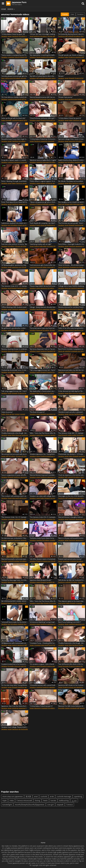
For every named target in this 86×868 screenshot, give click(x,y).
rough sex (21, 225)
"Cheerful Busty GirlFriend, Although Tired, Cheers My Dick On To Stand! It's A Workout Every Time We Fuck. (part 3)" (43, 118)
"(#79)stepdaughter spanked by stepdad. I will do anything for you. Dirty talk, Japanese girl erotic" (15, 265)
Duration (80, 14)
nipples (67, 708)
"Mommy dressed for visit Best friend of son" (71, 307)
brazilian (16, 561)
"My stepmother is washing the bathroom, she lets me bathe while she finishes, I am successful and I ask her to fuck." (43, 55)
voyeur (17, 414)
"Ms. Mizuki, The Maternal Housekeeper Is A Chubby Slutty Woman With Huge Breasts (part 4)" (71, 181)
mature (43, 183)
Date (72, 14)
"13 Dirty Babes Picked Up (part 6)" (70, 118)
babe (67, 57)
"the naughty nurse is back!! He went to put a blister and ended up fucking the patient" (71, 202)
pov (66, 162)
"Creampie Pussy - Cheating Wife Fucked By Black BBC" (43, 643)
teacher (77, 162)
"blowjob (4, 603)
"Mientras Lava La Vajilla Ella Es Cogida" (43, 160)
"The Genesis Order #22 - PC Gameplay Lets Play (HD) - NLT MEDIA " (71, 433)
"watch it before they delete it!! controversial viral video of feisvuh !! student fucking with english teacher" (71, 160)
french (17, 57)
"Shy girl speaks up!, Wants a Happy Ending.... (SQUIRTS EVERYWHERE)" (71, 55)
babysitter (43, 246)
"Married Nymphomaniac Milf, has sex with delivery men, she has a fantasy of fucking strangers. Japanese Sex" (43, 97)
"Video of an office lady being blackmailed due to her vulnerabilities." (71, 328)
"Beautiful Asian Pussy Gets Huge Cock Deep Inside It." (15, 139)
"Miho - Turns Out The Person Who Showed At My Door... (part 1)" (43, 433)
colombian (27, 456)
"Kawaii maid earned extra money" (70, 559)
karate (53, 800)
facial (38, 57)
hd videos (22, 36)
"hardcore (61, 36)
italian (45, 267)
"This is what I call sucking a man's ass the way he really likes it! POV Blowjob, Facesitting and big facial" (15, 496)
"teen (3, 78)
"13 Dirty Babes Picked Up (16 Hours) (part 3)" (43, 139)
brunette (9, 120)
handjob (46, 204)
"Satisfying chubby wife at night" (41, 244)
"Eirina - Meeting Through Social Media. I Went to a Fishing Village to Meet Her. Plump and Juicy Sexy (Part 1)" (15, 181)
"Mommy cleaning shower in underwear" (15, 349)
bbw (70, 183)
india (12, 800)
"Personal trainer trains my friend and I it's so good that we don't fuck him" (43, 328)
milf (66, 36)
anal (9, 288)
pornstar (74, 99)
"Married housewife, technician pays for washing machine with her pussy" (15, 559)
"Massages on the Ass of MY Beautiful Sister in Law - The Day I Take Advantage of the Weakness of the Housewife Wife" (71, 496)
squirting (43, 57)
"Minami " (61, 76)
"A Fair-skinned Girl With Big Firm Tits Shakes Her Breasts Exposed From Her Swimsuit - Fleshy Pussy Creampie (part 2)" (71, 391)
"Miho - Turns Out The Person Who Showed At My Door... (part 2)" (43, 601)
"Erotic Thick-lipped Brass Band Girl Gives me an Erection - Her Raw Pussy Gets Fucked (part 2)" (15, 202)
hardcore (15, 36)
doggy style (69, 204)
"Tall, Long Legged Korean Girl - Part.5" (14, 391)
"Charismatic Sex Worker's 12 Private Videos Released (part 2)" (71, 454)
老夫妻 (28, 796)
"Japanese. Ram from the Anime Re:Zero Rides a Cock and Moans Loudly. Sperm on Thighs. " (15, 706)
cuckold (71, 36)
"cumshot (33, 267)
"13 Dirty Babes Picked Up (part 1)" (41, 706)
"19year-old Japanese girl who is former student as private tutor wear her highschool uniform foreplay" (43, 202)
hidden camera (25, 351)
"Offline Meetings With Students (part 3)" (15, 307)
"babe (3, 120)
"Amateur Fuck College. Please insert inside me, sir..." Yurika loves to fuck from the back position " (15, 727)
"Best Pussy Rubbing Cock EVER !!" (69, 622)
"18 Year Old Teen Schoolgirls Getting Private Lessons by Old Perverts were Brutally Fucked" (43, 34)
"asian (32, 99)
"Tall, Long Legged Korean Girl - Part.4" (42, 370)
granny (82, 708)
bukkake (18, 519)
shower (46, 603)
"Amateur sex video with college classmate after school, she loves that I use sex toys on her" (43, 496)
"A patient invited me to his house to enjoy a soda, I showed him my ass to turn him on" (15, 664)
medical (21, 624)
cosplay (52, 540)
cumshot (15, 120)
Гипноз (70, 805)
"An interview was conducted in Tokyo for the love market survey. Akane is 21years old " (15, 538)
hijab (4, 800)
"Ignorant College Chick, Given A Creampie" (71, 139)
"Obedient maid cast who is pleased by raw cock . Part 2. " (71, 412)
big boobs (43, 99)
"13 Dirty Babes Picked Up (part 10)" (13, 34)
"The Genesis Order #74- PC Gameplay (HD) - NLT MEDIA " (43, 517)
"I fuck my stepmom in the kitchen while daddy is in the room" (71, 475)
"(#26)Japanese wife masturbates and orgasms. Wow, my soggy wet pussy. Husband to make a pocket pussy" (15, 643)
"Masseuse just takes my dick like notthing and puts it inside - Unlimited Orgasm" (71, 370)
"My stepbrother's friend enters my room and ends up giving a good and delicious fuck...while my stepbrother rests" (43, 391)
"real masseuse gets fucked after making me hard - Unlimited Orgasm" (43, 265)
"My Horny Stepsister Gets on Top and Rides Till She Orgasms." (43, 349)
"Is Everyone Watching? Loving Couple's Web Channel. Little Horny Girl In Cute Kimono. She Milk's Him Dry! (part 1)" (43, 622)
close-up (68, 99)
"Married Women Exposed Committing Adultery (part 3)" (43, 475)
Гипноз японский (24, 800)
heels (45, 800)
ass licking (24, 78)
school (25, 246)
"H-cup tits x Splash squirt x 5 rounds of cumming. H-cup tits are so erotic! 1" (15, 160)
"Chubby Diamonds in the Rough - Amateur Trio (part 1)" (71, 643)
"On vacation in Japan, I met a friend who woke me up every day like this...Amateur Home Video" (43, 664)
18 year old (51, 36)
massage (48, 78)
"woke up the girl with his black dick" (13, 118)
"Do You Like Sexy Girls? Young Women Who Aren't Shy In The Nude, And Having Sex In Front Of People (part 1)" (15, 685)
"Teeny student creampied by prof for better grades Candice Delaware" (15, 55)
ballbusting (64, 800)
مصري (74, 800)
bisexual (39, 267)
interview (76, 204)
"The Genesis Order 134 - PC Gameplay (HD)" (15, 517)
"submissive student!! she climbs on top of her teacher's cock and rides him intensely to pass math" (15, 223)
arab (22, 330)
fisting (37, 800)
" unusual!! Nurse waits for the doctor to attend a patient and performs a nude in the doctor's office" (15, 622)
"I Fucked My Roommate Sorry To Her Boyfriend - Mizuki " (15, 370)
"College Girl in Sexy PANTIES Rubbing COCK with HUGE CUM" (71, 286)
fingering (72, 57)
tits (82, 225)
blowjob (72, 78)
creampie (11, 57)
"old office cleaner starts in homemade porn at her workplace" (43, 559)
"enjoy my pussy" (7, 412)
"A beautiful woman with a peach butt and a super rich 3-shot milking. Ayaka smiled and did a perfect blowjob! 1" (43, 685)
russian (23, 414)
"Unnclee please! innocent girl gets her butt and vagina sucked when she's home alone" (15, 76)
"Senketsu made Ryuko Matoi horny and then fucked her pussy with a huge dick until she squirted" (43, 538)
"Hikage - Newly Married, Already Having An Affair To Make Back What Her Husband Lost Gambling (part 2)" (43, 307)
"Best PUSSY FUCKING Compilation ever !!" (71, 349)
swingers (54, 78)
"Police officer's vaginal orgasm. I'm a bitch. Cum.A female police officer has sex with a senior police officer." (43, 181)
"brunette (61, 708)
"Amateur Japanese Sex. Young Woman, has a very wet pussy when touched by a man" (43, 454)
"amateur (4, 36)
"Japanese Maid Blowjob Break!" (40, 580)
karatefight (7, 805)
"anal (31, 36)
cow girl (51, 805)
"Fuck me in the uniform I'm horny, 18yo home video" (15, 244)
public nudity (72, 435)
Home (4, 9)
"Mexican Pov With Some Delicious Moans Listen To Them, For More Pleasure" (71, 706)
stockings (49, 183)
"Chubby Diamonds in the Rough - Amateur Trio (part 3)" (15, 433)
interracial (18, 99)
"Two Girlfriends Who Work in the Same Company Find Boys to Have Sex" (71, 664)
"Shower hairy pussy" (65, 97)
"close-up (61, 351)
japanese (55, 99)
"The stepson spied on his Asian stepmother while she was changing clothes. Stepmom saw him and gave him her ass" (71, 601)
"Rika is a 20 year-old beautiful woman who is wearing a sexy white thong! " (71, 538)
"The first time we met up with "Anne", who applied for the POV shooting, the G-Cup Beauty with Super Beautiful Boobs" (71, 223)
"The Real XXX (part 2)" (37, 412)
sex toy (71, 414)
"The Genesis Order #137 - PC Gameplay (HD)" (15, 286)
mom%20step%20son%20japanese (30, 805)
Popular (65, 14)
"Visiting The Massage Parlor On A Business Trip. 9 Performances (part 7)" (15, 580)
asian (10, 36)
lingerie (22, 57)
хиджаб (60, 805)
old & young (9, 78)
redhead (21, 603)
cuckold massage (64, 796)
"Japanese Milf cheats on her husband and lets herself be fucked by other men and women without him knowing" (71, 685)
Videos (11, 9)
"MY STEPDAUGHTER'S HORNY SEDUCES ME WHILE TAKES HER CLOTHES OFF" (15, 601)
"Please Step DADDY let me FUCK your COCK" (43, 286)
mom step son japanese (13, 796)
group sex (73, 687)
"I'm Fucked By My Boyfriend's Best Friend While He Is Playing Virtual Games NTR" (71, 34)
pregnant (73, 708)
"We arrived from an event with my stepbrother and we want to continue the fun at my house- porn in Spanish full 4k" (15, 454)
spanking (78, 796)
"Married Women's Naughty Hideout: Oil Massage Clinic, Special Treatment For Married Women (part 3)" (71, 517)
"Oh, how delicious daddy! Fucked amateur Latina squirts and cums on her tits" (15, 97)
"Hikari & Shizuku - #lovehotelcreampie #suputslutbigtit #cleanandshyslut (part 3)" (71, 265)
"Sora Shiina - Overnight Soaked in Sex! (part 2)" (71, 244)
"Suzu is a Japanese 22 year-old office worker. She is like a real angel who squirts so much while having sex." (15, 475)
